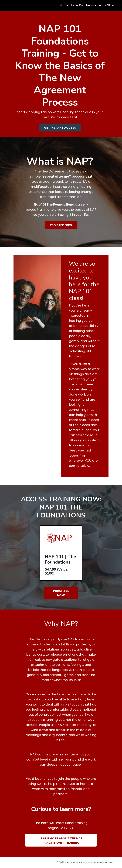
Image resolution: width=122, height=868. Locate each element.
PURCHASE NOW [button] (61, 593)
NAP (109, 5)
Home (64, 5)
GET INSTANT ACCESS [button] (60, 128)
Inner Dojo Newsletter (86, 5)
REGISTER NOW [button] (61, 225)
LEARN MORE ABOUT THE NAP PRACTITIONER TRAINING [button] (61, 840)
